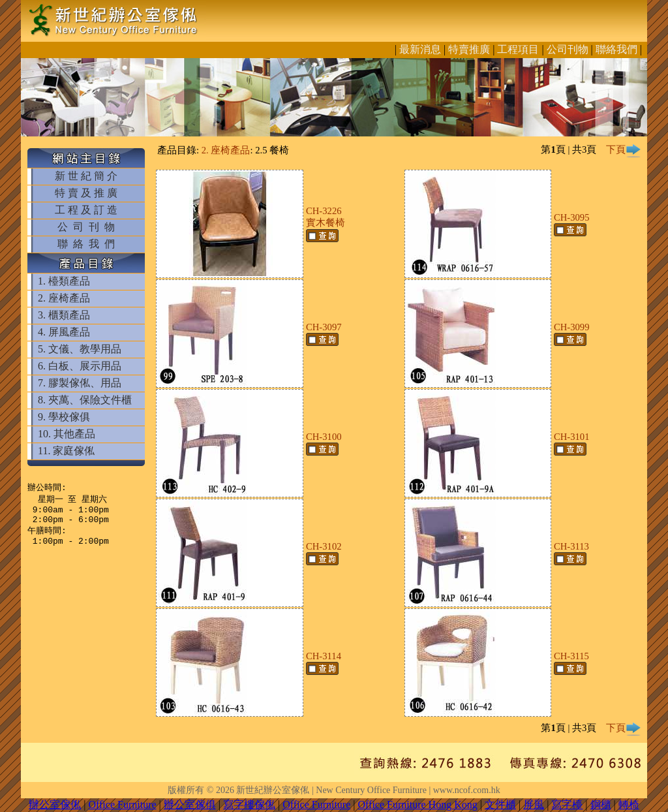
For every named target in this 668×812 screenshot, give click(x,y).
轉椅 (629, 804)
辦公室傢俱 (190, 804)
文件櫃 (500, 804)
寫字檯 (567, 804)
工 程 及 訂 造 (86, 210)
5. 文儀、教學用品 (80, 349)
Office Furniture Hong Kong (418, 804)
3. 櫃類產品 (64, 315)
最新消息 (420, 49)
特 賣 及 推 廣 (86, 193)
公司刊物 (568, 49)
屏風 (534, 804)
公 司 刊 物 (86, 227)
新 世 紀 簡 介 (86, 176)
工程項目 (518, 49)
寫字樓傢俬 (249, 804)
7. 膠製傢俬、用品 (80, 383)
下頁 (624, 149)
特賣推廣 (469, 49)
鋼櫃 (601, 804)
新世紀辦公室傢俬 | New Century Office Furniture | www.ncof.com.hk (368, 790)
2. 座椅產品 (64, 298)
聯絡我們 (616, 49)
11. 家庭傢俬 (66, 451)
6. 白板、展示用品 (80, 366)
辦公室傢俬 (55, 804)
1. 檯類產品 (64, 281)
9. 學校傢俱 (64, 417)
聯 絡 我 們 (86, 244)
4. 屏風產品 (64, 332)
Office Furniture (122, 804)
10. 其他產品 (67, 434)
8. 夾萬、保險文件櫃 (85, 400)
